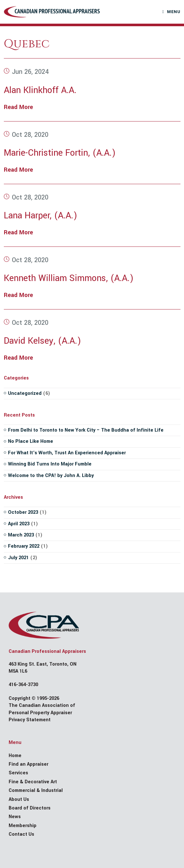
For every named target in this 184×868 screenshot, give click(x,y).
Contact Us (21, 834)
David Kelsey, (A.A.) (42, 341)
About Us (19, 799)
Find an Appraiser (28, 764)
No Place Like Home (31, 441)
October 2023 (23, 512)
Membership (23, 826)
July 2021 (18, 558)
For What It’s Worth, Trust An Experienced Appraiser (67, 453)
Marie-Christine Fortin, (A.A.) (60, 153)
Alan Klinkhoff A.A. (40, 90)
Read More (18, 107)
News (15, 817)
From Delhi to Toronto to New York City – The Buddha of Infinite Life (86, 430)
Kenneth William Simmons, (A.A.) (69, 278)
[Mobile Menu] (171, 12)
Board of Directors (30, 808)
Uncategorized (25, 393)
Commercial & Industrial (36, 790)
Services (18, 773)
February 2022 (24, 546)
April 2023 (19, 524)
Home (15, 756)
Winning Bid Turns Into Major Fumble (50, 464)
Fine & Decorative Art (33, 782)
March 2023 (21, 535)
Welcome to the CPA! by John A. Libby (51, 476)
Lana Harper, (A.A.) (40, 216)
